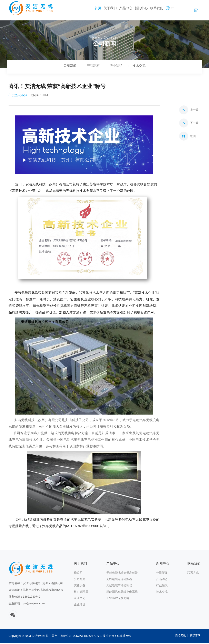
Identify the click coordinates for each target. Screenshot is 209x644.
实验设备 (80, 587)
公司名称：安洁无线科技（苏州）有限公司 (36, 584)
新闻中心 (141, 8)
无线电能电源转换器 (119, 580)
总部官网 (195, 637)
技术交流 (142, 67)
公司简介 (80, 580)
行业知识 (117, 67)
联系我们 (157, 8)
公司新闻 (67, 67)
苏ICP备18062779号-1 (88, 637)
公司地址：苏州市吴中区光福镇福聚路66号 (36, 591)
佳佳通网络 (124, 637)
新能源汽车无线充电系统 (122, 593)
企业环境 (80, 606)
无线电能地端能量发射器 (122, 574)
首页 (98, 8)
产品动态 (92, 67)
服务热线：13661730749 (24, 598)
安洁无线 (179, 637)
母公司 (78, 574)
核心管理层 (81, 593)
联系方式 (193, 574)
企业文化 (80, 599)
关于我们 (110, 8)
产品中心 (126, 8)
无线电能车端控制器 (119, 587)
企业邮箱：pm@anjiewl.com (27, 605)
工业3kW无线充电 (118, 599)
